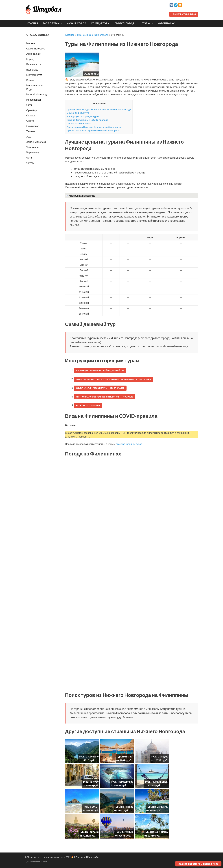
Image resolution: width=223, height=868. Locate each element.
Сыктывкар (33, 126)
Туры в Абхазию (89, 756)
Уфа (29, 137)
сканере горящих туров (129, 444)
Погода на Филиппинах (79, 123)
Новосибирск (34, 100)
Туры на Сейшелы (157, 807)
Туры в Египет (125, 756)
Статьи (146, 23)
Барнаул (31, 59)
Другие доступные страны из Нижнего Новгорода (93, 130)
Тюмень (31, 131)
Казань (30, 80)
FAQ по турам (51, 23)
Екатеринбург (34, 75)
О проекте (80, 857)
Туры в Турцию (124, 832)
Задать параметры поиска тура (198, 864)
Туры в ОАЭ (90, 807)
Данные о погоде (33, 862)
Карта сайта (93, 857)
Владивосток (34, 64)
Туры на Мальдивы (157, 782)
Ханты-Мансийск (36, 142)
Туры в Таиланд (89, 832)
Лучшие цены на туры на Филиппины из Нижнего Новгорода (99, 109)
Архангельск (33, 54)
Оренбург (32, 110)
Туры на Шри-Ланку (156, 832)
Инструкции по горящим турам (83, 116)
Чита (29, 158)
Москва (31, 43)
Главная (33, 23)
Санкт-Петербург (36, 48)
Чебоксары (33, 147)
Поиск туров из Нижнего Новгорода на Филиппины (94, 127)
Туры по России (124, 807)
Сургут (30, 121)
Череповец (33, 152)
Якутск (30, 163)
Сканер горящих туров (184, 14)
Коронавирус (166, 23)
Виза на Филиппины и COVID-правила (87, 120)
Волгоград (32, 70)
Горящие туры (100, 23)
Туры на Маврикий (122, 782)
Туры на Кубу (91, 782)
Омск (29, 105)
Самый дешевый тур (78, 113)
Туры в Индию (160, 756)
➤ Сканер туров (77, 23)
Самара (31, 115)
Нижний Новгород (36, 94)
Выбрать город (124, 23)
